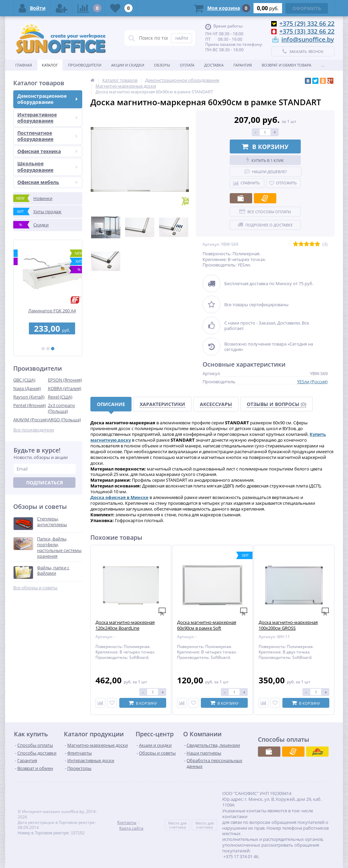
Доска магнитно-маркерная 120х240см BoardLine (125, 625)
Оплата (187, 65)
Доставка (214, 65)
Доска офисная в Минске (119, 497)
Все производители (34, 430)
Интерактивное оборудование (47, 118)
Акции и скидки (128, 65)
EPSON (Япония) (65, 380)
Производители (85, 65)
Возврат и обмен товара (286, 65)
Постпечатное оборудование (47, 136)
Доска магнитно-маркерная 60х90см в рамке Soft (207, 625)
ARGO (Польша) (64, 420)
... (323, 65)
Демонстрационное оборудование (47, 99)
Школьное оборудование (47, 167)
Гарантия (243, 65)
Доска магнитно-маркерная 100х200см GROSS (288, 625)
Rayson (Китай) (29, 397)
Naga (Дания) (27, 388)
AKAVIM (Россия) (30, 420)
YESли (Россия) (312, 382)
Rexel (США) (60, 397)
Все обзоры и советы (35, 588)
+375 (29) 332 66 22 (307, 23)
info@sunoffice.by (308, 39)
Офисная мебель (47, 182)
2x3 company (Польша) (62, 408)
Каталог (50, 65)
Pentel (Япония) (30, 405)
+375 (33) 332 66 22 (307, 31)
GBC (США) (24, 380)
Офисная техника (47, 151)
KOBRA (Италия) (65, 388)
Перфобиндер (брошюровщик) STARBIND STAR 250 (48, 313)
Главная (24, 65)
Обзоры (162, 65)
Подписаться (45, 483)
